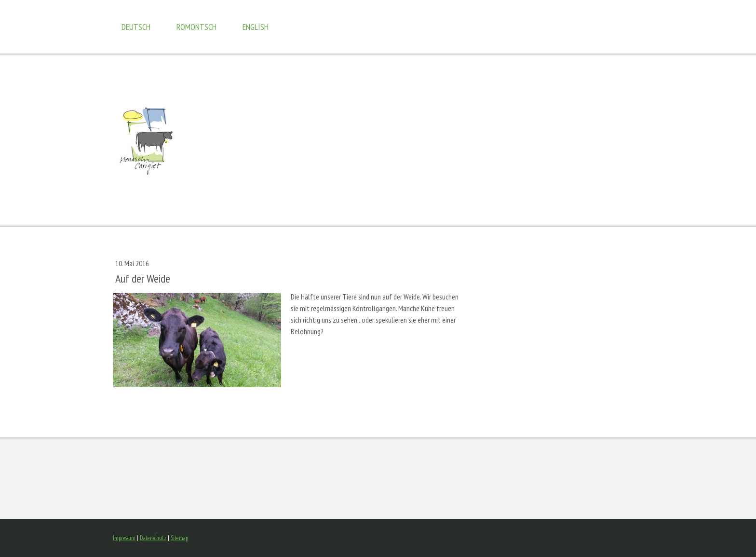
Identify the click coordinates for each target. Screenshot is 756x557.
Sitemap (179, 538)
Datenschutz (153, 538)
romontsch (196, 27)
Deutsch (136, 27)
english (256, 27)
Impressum (124, 538)
